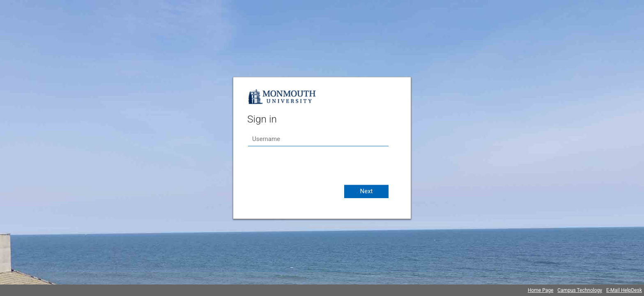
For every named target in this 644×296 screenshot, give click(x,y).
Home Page (540, 290)
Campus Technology (580, 290)
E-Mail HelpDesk (624, 290)
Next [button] (366, 191)
